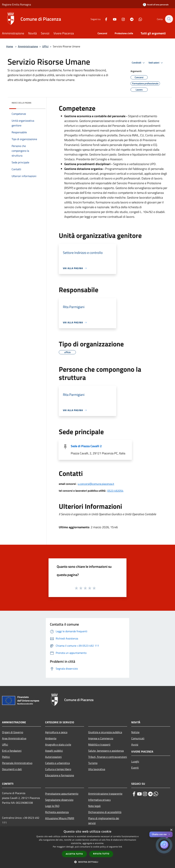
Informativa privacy (99, 800)
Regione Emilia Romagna (16, 4)
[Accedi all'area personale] (156, 5)
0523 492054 (115, 491)
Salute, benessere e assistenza (106, 751)
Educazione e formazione (60, 775)
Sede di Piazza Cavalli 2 (86, 446)
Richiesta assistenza (57, 812)
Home (10, 46)
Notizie (135, 732)
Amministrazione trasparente (105, 794)
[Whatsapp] (138, 19)
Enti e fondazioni (12, 751)
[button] (87, 862)
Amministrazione (28, 46)
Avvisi (135, 744)
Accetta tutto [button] (74, 854)
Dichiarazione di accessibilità (105, 812)
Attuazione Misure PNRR (60, 818)
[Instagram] (121, 19)
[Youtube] (113, 19)
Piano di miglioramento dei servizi (104, 821)
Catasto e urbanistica (57, 763)
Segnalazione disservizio (59, 800)
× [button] (171, 830)
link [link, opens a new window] (120, 847)
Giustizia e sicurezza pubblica (105, 732)
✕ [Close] (169, 834)
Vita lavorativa (97, 769)
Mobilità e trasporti (99, 744)
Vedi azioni (156, 63)
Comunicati (138, 738)
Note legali (94, 806)
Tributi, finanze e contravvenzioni (108, 757)
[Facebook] (104, 19)
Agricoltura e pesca (56, 732)
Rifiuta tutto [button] (101, 854)
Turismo (93, 763)
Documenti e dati (12, 769)
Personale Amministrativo (17, 763)
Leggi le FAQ (52, 806)
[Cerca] (169, 19)
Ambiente (51, 738)
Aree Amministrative (14, 738)
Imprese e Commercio (101, 738)
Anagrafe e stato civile (58, 744)
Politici (6, 757)
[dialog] (87, 847)
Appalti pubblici (54, 751)
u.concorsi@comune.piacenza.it (96, 484)
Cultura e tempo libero (58, 769)
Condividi (139, 63)
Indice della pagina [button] (21, 103)
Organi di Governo (13, 732)
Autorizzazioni (53, 757)
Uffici (45, 46)
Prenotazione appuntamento (62, 794)
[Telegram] (130, 19)
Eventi (135, 768)
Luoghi (135, 761)
